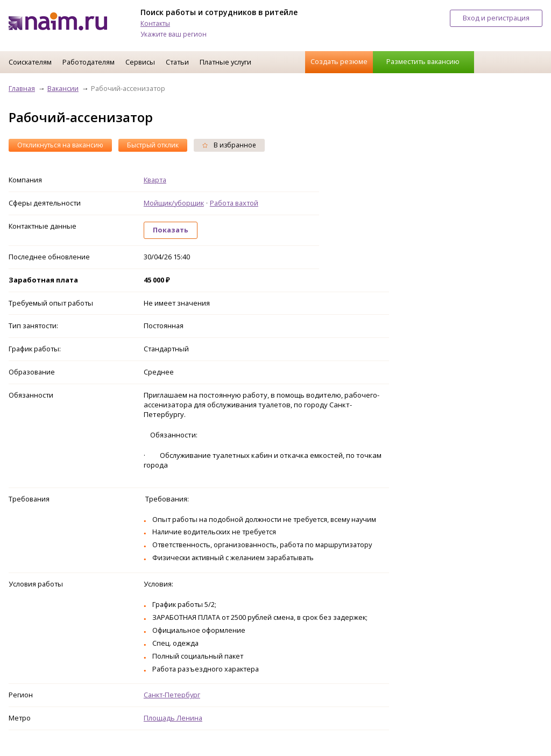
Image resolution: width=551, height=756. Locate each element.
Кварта (155, 180)
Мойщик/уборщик (174, 203)
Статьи (177, 62)
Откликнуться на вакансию (60, 145)
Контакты (155, 23)
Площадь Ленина (173, 718)
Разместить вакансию (423, 61)
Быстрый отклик (153, 145)
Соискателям (30, 62)
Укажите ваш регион (174, 34)
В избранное (229, 145)
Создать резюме (339, 61)
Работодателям (89, 62)
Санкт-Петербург (172, 695)
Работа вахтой (234, 203)
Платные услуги (225, 62)
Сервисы (140, 62)
